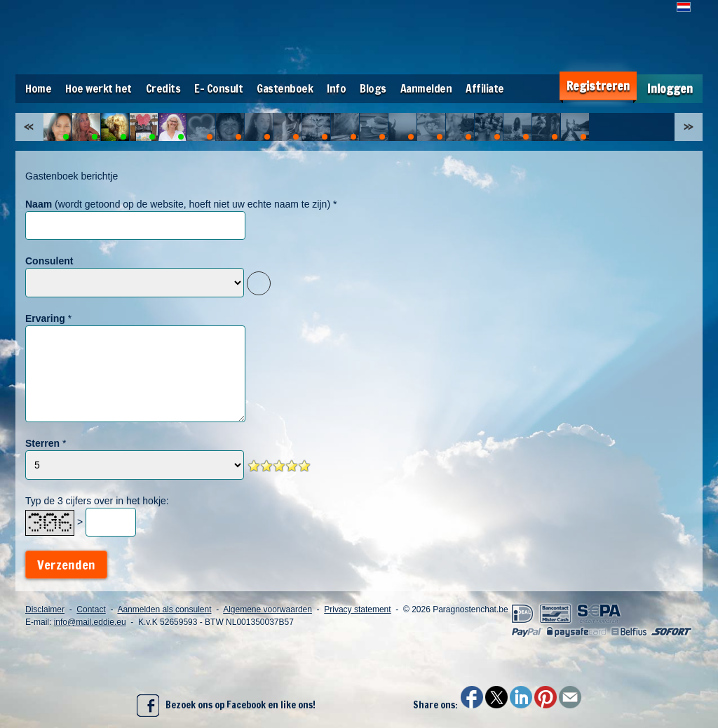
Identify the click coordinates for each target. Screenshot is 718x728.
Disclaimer (45, 609)
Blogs (373, 88)
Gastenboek (285, 88)
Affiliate (485, 88)
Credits (163, 88)
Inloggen (670, 89)
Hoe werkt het (99, 88)
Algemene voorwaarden (267, 609)
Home (38, 88)
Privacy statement (357, 609)
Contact (91, 609)
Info (336, 88)
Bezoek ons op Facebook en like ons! (226, 706)
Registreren (598, 86)
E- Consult (218, 88)
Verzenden (66, 565)
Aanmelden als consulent (164, 609)
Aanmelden (426, 88)
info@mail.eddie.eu (90, 622)
